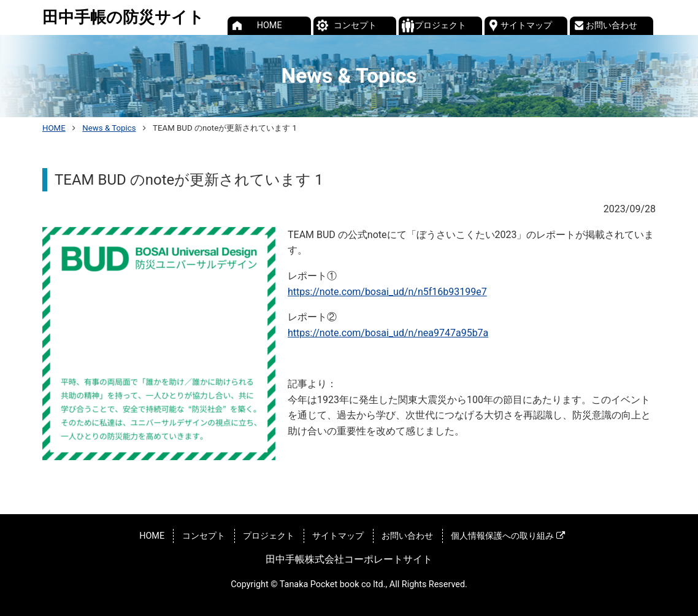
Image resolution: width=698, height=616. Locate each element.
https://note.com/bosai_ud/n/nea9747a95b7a (388, 333)
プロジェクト (440, 25)
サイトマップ (526, 25)
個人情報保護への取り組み (508, 536)
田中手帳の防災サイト (123, 17)
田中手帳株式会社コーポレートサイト (349, 559)
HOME (270, 25)
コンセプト (355, 25)
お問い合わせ (612, 25)
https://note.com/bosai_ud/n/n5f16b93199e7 (387, 292)
